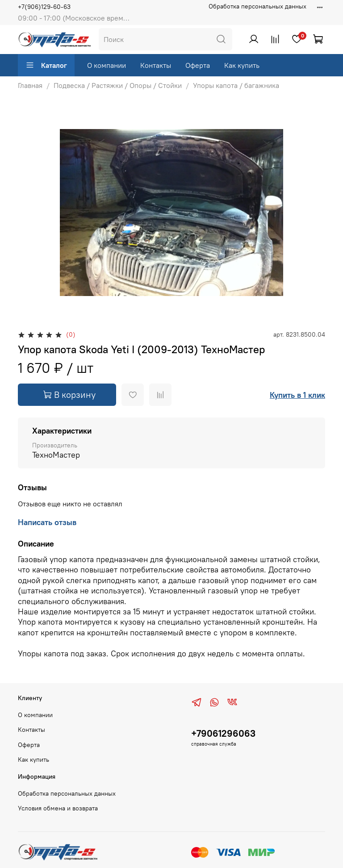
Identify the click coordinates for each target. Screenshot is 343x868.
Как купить (242, 65)
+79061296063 (223, 733)
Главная (30, 85)
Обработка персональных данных (257, 6)
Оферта (198, 65)
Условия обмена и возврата (58, 808)
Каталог (46, 65)
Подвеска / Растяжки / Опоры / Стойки (118, 85)
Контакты (156, 65)
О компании (107, 65)
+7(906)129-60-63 (44, 7)
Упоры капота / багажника (236, 85)
